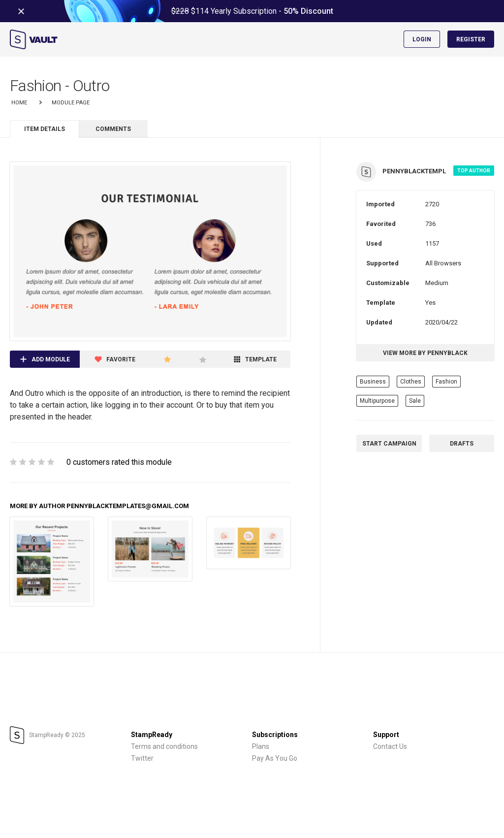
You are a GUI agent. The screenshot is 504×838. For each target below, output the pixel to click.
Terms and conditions (164, 746)
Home (19, 103)
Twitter (142, 758)
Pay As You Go (275, 758)
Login (422, 39)
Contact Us (390, 746)
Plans (261, 746)
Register (471, 39)
